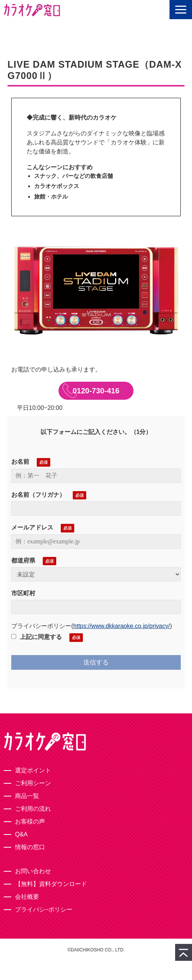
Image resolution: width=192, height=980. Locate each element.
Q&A (21, 834)
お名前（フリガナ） (38, 495)
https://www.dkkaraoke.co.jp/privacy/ (121, 626)
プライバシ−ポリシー (44, 909)
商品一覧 (27, 796)
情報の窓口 (30, 847)
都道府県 (23, 561)
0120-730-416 (96, 391)
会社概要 (27, 897)
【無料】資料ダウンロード (51, 884)
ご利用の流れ (33, 809)
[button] (181, 10)
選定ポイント (33, 770)
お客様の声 (30, 821)
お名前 (20, 462)
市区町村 (23, 593)
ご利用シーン (33, 783)
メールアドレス (32, 527)
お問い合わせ (33, 871)
